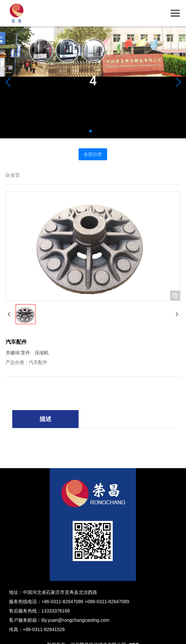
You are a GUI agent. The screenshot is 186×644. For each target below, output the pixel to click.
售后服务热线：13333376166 (39, 611)
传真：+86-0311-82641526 (37, 629)
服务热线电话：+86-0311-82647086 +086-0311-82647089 (69, 602)
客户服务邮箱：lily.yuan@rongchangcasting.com (59, 620)
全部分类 (93, 154)
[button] (91, 131)
